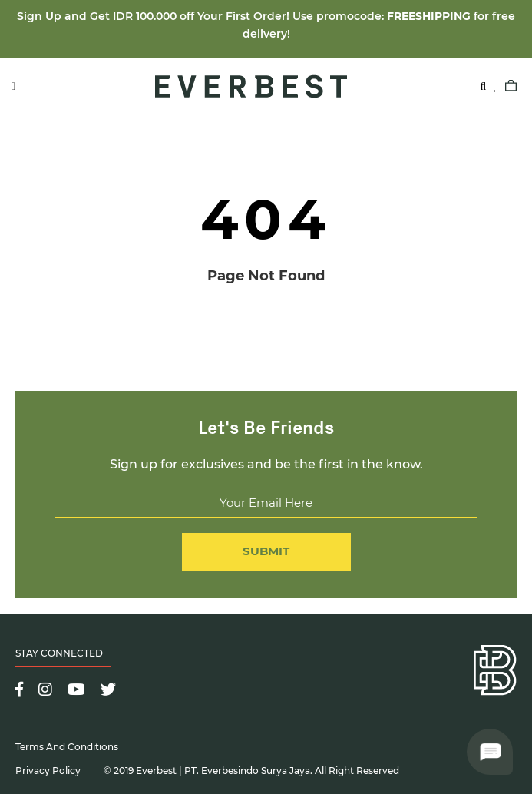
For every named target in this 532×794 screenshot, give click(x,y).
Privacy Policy (48, 771)
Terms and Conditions (67, 747)
